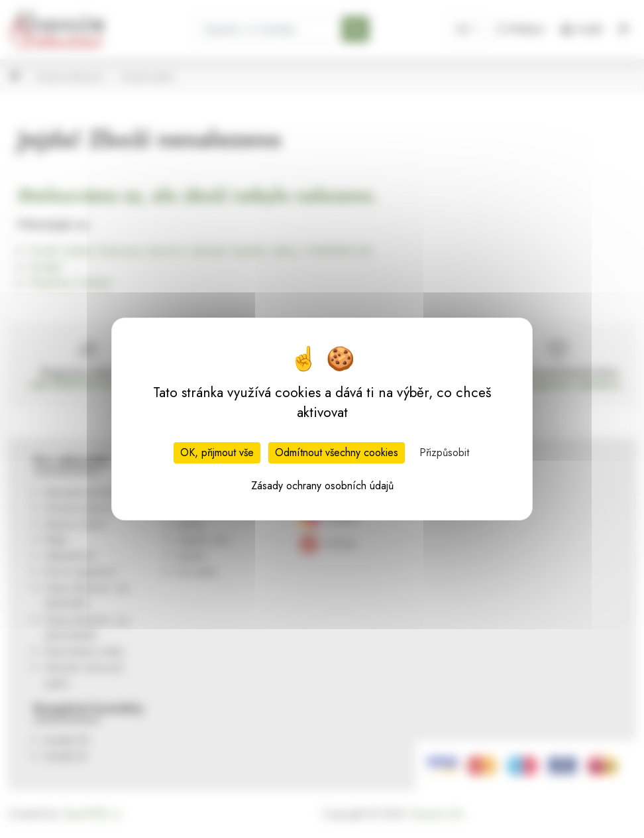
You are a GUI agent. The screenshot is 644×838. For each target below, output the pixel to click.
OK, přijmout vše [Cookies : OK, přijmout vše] (217, 452)
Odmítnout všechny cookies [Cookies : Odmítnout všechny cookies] (337, 452)
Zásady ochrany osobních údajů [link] (322, 486)
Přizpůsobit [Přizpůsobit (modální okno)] (444, 452)
